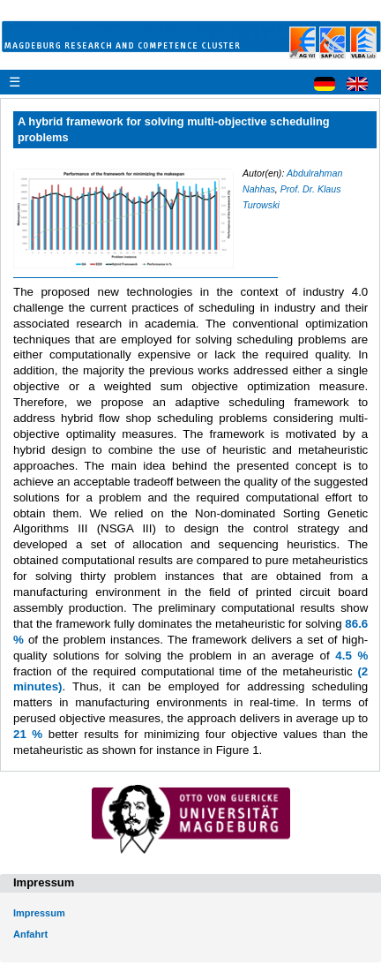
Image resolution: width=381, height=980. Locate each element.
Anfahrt (30, 934)
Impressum (39, 913)
